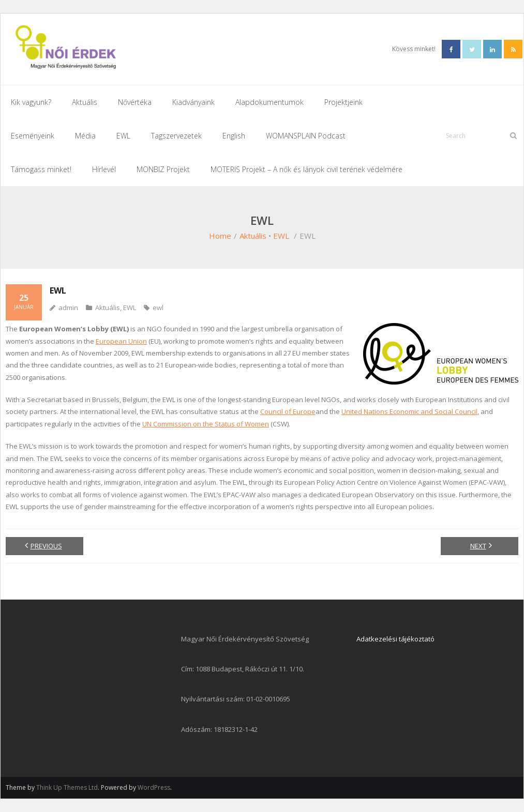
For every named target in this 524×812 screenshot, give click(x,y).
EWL (281, 236)
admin (68, 308)
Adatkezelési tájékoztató (395, 639)
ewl (158, 308)
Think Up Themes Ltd (67, 787)
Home (220, 236)
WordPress (154, 787)
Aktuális (253, 236)
